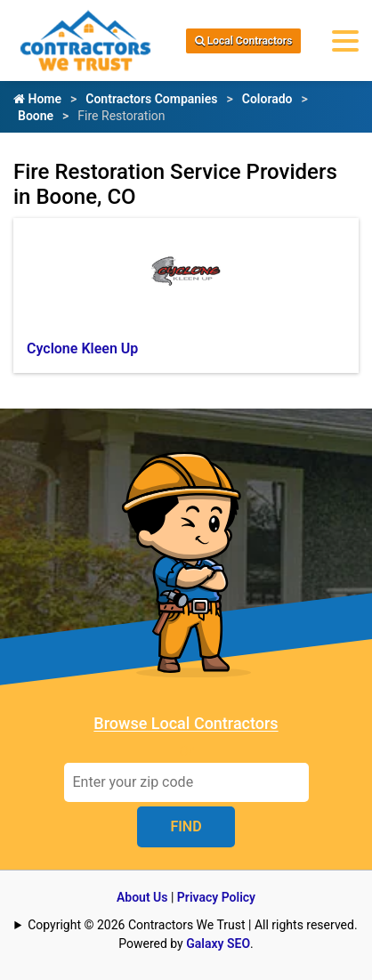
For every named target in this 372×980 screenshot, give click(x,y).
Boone (36, 116)
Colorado (267, 99)
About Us (142, 897)
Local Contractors (244, 41)
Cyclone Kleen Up (82, 348)
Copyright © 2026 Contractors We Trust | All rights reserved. (192, 925)
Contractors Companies (151, 99)
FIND (186, 826)
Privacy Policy (216, 897)
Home (37, 99)
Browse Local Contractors (186, 723)
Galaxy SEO (218, 944)
